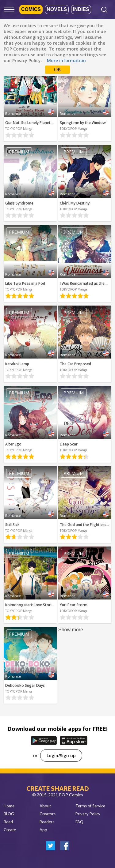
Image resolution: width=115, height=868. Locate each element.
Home (9, 806)
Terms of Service (90, 806)
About (45, 806)
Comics (31, 9)
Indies (81, 9)
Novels (57, 9)
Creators (48, 814)
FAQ (79, 822)
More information (66, 60)
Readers (47, 822)
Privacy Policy (88, 814)
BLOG (9, 814)
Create (10, 830)
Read (8, 822)
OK (57, 70)
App (43, 830)
